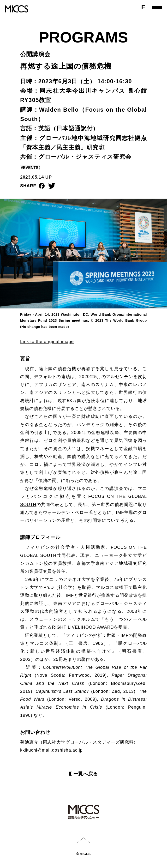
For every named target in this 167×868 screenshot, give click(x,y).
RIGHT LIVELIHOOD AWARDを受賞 (90, 627)
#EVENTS (30, 168)
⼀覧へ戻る (86, 774)
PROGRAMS (83, 37)
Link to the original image (47, 342)
